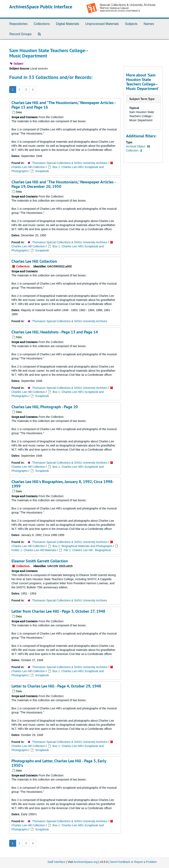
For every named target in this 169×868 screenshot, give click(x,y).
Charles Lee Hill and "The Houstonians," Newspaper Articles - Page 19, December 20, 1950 (63, 184)
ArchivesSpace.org (86, 862)
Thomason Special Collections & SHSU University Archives (70, 163)
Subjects (131, 24)
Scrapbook (42, 171)
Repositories (19, 24)
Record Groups (21, 34)
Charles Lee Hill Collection (28, 167)
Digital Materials (68, 24)
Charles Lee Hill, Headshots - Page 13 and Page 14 (55, 332)
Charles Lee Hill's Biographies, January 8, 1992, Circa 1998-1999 (63, 484)
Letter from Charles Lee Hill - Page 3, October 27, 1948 (58, 611)
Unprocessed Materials (102, 24)
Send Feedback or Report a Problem (133, 862)
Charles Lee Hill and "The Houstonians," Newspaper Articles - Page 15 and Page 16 (63, 105)
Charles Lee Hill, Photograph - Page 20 (45, 407)
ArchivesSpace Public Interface (41, 7)
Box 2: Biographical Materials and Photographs (82, 546)
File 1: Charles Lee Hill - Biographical (87, 550)
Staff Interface (56, 862)
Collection (133, 150)
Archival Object (136, 146)
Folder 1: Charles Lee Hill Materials (34, 550)
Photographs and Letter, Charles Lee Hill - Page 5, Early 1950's (59, 763)
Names (149, 24)
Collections (42, 24)
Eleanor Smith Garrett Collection (40, 561)
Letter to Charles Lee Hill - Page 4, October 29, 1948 (56, 686)
